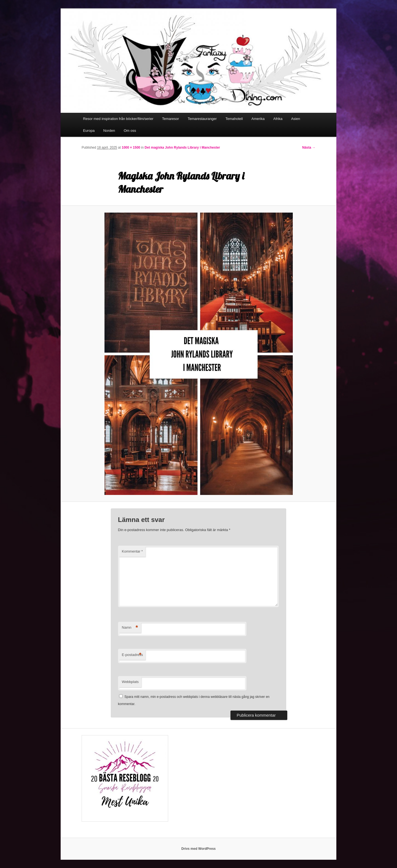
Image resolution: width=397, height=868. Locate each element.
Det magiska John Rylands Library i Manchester (182, 148)
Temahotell (234, 119)
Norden (109, 131)
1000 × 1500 (131, 148)
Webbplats (130, 682)
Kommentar (132, 551)
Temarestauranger (202, 119)
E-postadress (132, 655)
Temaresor (171, 119)
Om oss (130, 131)
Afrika (278, 119)
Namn (130, 628)
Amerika (258, 119)
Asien (296, 119)
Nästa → (309, 148)
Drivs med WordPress (199, 849)
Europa (89, 131)
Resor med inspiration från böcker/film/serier (118, 119)
